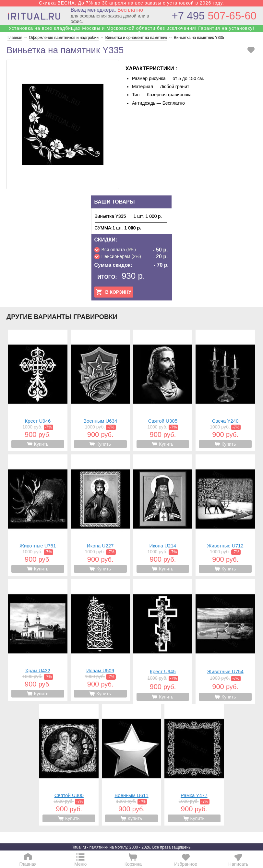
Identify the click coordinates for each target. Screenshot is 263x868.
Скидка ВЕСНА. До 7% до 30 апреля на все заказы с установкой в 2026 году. (131, 3)
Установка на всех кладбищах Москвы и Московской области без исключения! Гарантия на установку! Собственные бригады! (131, 31)
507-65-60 (214, 16)
